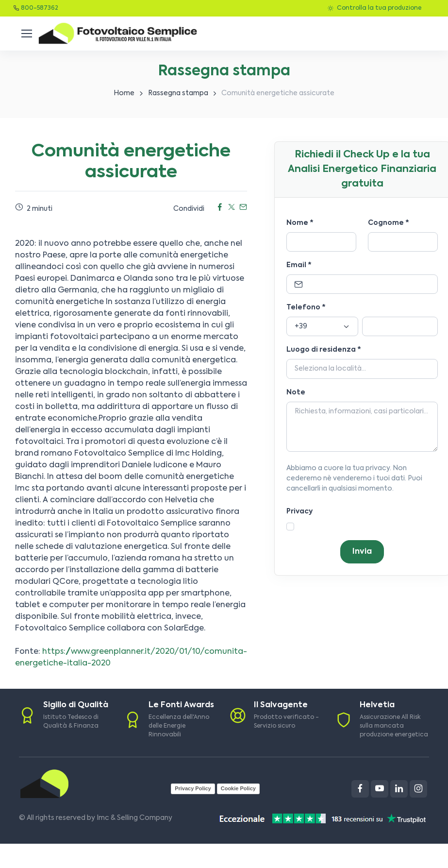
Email (299, 265)
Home (124, 93)
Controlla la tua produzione (374, 8)
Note (296, 392)
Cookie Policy (238, 788)
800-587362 (40, 8)
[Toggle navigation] (26, 34)
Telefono (306, 307)
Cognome (389, 223)
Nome (300, 223)
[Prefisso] (322, 326)
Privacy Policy (193, 788)
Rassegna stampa (178, 93)
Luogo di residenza (324, 350)
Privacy (299, 511)
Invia (362, 552)
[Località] (362, 369)
